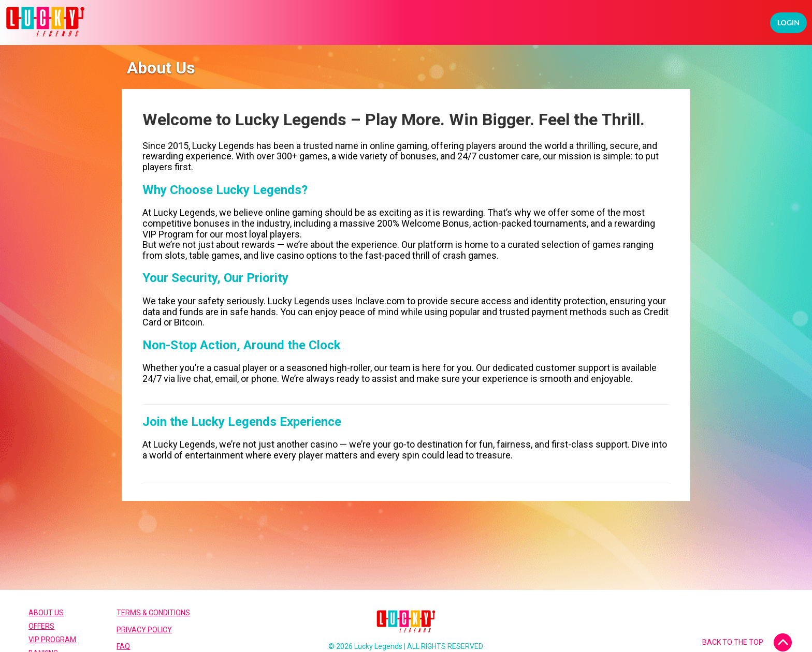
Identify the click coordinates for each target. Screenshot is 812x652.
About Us (46, 613)
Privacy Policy (144, 630)
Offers (41, 626)
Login (788, 23)
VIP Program (52, 640)
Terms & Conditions (153, 613)
